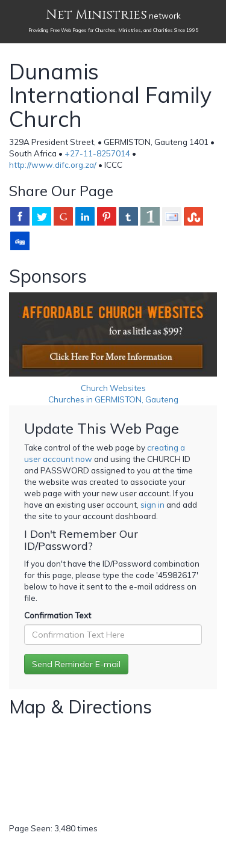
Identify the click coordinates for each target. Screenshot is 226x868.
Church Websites (113, 388)
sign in (152, 505)
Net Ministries (96, 15)
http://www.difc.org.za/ (53, 165)
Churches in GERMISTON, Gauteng (113, 399)
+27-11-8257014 (97, 153)
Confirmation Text (58, 615)
